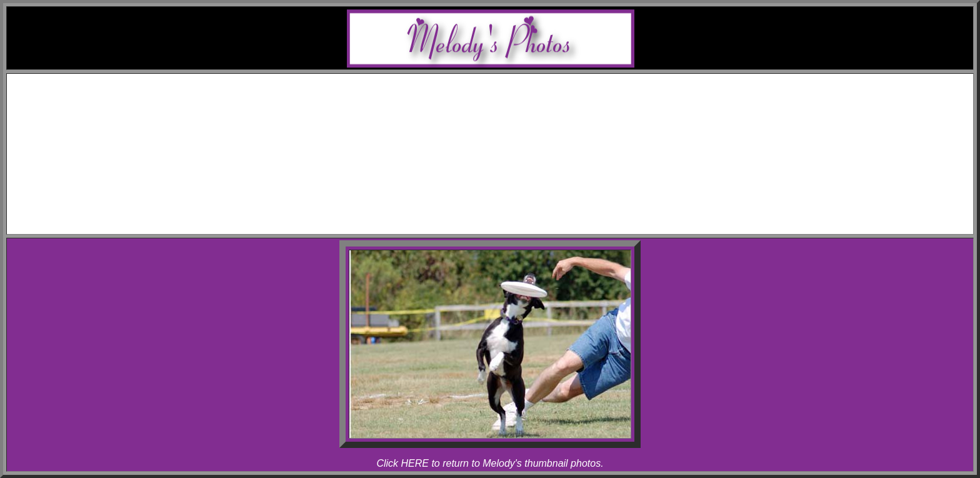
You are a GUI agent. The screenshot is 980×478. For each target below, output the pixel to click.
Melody (515, 115)
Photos (502, 149)
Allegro (515, 126)
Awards (502, 104)
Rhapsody (515, 137)
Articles (503, 194)
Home (502, 81)
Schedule (503, 92)
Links (502, 205)
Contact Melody (502, 216)
